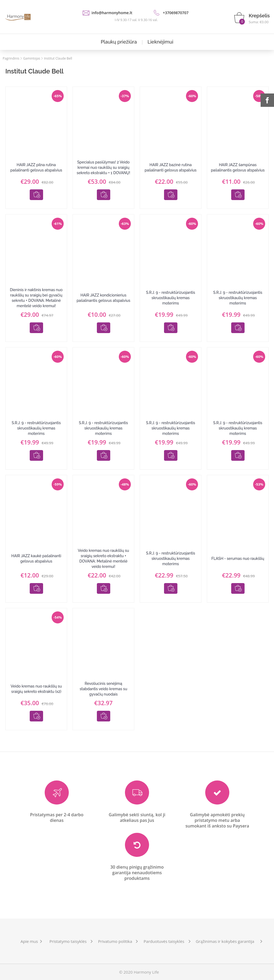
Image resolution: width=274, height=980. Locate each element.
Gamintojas (32, 58)
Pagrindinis (11, 58)
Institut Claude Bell (58, 58)
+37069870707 (176, 13)
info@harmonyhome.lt (112, 13)
